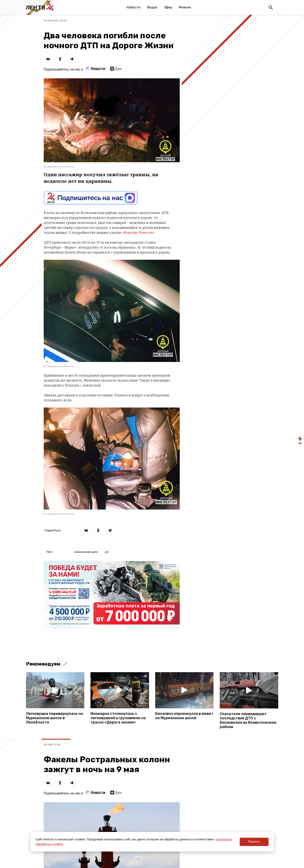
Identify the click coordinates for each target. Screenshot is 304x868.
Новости (133, 7)
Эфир (168, 7)
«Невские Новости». (139, 233)
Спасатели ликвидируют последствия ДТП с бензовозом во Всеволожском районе (248, 720)
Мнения (185, 7)
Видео (152, 7)
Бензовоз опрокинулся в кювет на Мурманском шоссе (184, 716)
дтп (107, 552)
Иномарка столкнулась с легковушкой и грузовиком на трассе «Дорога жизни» (118, 718)
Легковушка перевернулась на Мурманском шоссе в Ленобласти (55, 718)
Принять (254, 842)
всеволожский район (86, 552)
